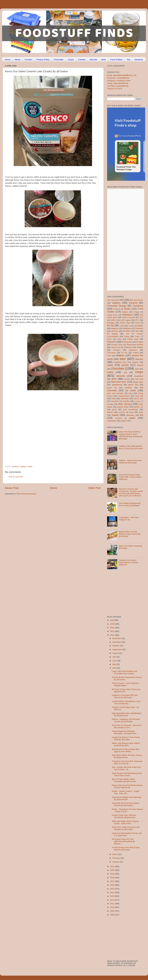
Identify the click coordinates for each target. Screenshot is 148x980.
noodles (126, 401)
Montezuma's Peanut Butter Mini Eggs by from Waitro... (126, 750)
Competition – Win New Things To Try (129, 519)
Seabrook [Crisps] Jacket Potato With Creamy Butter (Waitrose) (130, 477)
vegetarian (112, 421)
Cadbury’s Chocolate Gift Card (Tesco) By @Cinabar (125, 696)
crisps (139, 372)
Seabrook (128, 347)
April (115, 668)
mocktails (115, 401)
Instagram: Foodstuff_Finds (119, 81)
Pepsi (109, 339)
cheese (140, 365)
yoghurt (124, 421)
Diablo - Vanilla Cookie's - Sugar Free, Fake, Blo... (126, 792)
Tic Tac (124, 353)
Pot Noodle (127, 342)
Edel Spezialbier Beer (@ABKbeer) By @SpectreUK (127, 714)
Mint (137, 331)
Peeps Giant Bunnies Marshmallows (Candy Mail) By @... (127, 786)
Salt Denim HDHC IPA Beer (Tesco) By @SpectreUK (127, 756)
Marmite (140, 328)
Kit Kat (111, 325)
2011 (112, 904)
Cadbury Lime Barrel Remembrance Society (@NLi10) (128, 562)
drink (114, 379)
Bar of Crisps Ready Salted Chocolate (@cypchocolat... (125, 780)
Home (8, 59)
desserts (121, 376)
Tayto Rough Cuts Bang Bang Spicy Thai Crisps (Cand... (127, 774)
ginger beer (138, 382)
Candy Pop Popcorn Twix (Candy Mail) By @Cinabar (126, 738)
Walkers (120, 355)
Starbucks (133, 350)
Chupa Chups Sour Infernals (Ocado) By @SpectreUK (124, 816)
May (114, 664)
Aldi (121, 300)
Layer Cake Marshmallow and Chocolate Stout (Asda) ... (125, 672)
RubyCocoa (116, 347)
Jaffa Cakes (116, 320)
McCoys (115, 331)
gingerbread (117, 385)
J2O (142, 317)
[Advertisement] (30, 431)
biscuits (139, 359)
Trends (136, 353)
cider (137, 369)
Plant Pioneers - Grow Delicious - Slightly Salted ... (126, 684)
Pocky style (133, 339)
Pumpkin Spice (117, 345)
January (116, 862)
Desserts (139, 59)
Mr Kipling (112, 334)
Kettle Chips (125, 323)
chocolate (118, 368)
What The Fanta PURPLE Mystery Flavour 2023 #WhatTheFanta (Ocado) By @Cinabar (131, 435)
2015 (112, 889)
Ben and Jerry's (136, 300)
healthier (128, 388)
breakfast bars (120, 362)
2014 (112, 892)
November (117, 642)
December (117, 638)
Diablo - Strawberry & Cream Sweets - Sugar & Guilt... (127, 810)
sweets (115, 415)
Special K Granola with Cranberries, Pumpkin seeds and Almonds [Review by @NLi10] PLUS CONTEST (131, 492)
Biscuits (93, 59)
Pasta (127, 336)
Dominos (117, 309)
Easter (127, 309)
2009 (112, 911)
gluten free (133, 385)
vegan (132, 418)
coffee (30, 467)
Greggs (136, 312)
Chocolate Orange (117, 306)
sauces (110, 412)
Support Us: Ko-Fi (115, 89)
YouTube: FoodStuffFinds (118, 86)
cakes (110, 365)
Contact (28, 59)
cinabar (23, 467)
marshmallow (124, 396)
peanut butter (123, 407)
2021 (112, 866)
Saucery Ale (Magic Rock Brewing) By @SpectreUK (127, 798)
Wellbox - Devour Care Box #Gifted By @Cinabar (130, 462)
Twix (109, 356)
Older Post (95, 488)
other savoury (125, 404)
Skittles (140, 347)
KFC (137, 320)
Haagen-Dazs (112, 315)
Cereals (82, 59)
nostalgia (137, 401)
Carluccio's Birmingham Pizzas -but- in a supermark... (127, 834)
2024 (112, 628)
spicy (141, 412)
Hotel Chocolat (129, 317)
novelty (110, 404)
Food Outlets (116, 59)
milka (113, 399)
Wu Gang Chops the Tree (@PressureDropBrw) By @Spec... (123, 841)
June (115, 661)
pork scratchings (131, 410)
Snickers (117, 350)
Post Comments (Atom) (26, 494)
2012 (112, 900)
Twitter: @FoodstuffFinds (118, 83)
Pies (119, 339)
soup (131, 412)
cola (125, 372)
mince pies (138, 399)
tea (142, 415)
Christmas (138, 306)
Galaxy (125, 312)
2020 (112, 870)
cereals (125, 365)
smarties (122, 412)
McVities (127, 331)
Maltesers (127, 328)
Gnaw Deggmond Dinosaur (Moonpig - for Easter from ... (125, 732)
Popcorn (111, 342)
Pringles (140, 342)
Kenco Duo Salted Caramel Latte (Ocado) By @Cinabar (126, 828)
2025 (112, 624)
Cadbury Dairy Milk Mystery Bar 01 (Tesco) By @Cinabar (131, 447)
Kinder (138, 323)
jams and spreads (115, 393)
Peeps (137, 336)
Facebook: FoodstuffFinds (118, 78)
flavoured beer (119, 382)
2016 (112, 885)
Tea (128, 59)
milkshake (125, 399)
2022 (112, 635)
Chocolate (59, 59)
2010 (112, 907)
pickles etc (138, 407)
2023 (112, 631)
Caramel (15, 467)
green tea (112, 388)
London (131, 326)
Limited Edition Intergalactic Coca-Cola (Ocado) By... (126, 702)
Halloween (128, 315)
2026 (112, 620)
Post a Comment (16, 477)
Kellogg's (111, 323)
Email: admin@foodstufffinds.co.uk (122, 75)
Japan (128, 320)
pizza (114, 410)
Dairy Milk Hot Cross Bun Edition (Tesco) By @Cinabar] (126, 804)
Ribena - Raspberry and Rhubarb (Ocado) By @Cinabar (126, 720)
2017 (112, 881)
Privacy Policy (43, 59)
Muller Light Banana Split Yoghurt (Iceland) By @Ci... (126, 744)
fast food (139, 379)
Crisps (71, 59)
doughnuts (139, 376)
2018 (112, 878)
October (116, 646)
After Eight (111, 300)
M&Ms (140, 326)
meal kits (139, 396)
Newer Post (12, 488)
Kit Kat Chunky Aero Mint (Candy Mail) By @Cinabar (126, 849)
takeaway (130, 415)
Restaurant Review (135, 345)
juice (131, 393)
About (18, 59)
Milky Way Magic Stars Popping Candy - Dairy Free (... (125, 822)
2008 (112, 915)
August (116, 653)
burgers (135, 362)
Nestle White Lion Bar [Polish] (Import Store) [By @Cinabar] (130, 534)
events (127, 379)
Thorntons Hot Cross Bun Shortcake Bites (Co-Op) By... (127, 762)
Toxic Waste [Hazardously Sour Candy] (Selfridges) (130, 504)
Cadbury (116, 303)
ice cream (131, 390)
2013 (112, 896)
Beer (104, 59)
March (115, 854)
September (117, 650)
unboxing (118, 418)
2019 (112, 874)
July (114, 657)
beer (123, 359)
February (116, 858)
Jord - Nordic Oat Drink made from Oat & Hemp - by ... (126, 768)
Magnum (115, 328)
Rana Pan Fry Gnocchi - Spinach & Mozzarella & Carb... (127, 726)
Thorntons (111, 353)
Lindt (122, 326)
